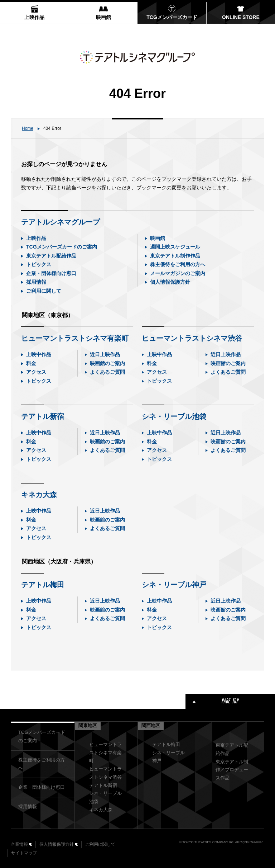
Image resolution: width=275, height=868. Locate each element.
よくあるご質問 (107, 372)
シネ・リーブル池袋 (174, 416)
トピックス (39, 264)
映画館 (158, 238)
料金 (31, 363)
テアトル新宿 (43, 416)
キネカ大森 (39, 495)
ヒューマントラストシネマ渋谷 (192, 338)
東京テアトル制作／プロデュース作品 (232, 770)
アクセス (36, 372)
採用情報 (36, 282)
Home (28, 128)
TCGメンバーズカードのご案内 (62, 247)
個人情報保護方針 (170, 282)
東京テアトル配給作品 (51, 256)
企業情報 (19, 844)
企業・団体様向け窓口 (51, 273)
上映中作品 (39, 354)
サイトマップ (24, 853)
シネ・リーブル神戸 (174, 585)
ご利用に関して (44, 291)
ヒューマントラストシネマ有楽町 (75, 338)
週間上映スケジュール (175, 247)
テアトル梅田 (43, 585)
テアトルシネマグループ (61, 222)
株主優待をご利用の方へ (178, 264)
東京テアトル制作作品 (175, 256)
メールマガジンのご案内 (178, 273)
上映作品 (36, 238)
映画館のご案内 (107, 363)
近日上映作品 (105, 354)
